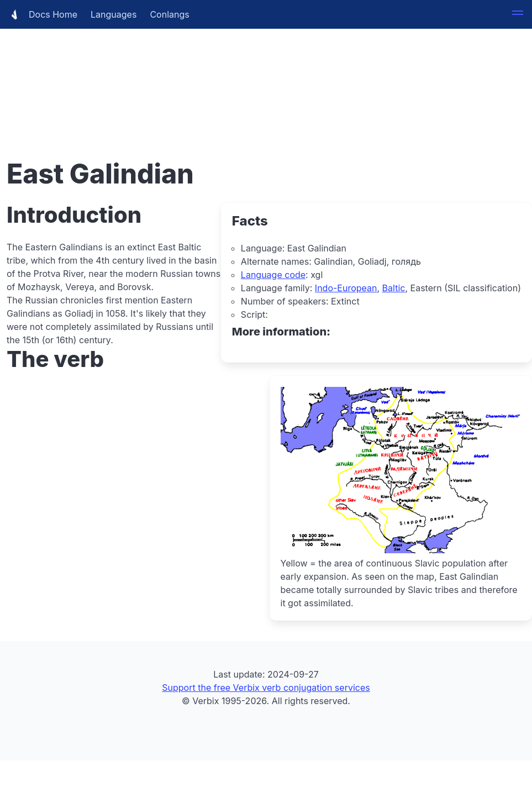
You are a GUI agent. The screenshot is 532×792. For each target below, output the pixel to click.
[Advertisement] (266, 77)
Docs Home (42, 14)
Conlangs (169, 14)
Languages (114, 14)
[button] (518, 14)
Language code (273, 275)
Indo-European (346, 288)
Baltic (394, 288)
